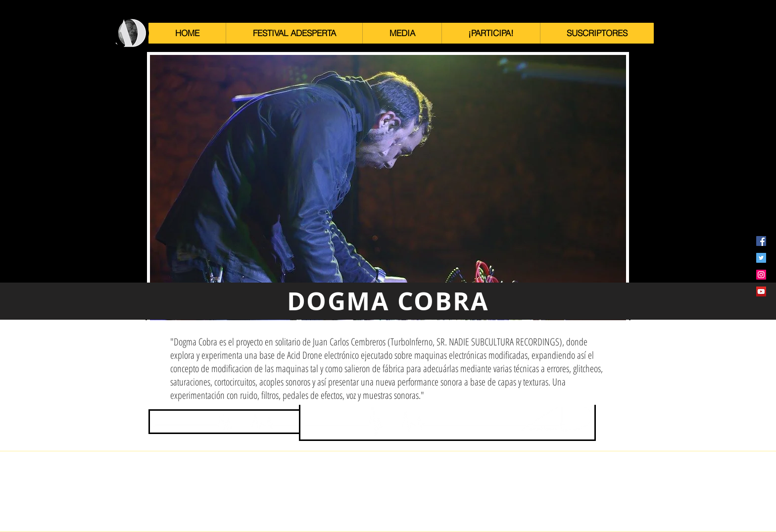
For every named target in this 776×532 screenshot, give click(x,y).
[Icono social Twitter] (761, 258)
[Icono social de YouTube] (761, 291)
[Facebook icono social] (761, 241)
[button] (294, 33)
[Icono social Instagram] (761, 275)
